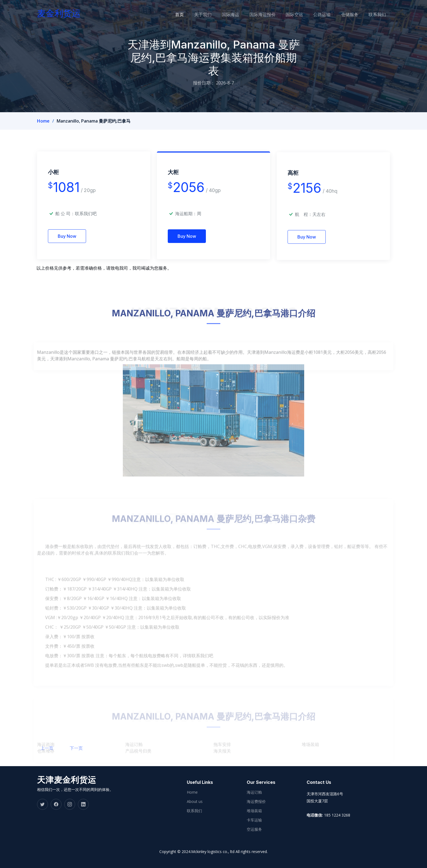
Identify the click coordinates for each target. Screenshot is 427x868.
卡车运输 (254, 820)
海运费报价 (256, 802)
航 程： (304, 230)
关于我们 (219, 14)
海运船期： (186, 226)
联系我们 (381, 14)
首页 (198, 14)
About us (195, 802)
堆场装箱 (254, 811)
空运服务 (254, 829)
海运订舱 (254, 792)
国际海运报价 (274, 14)
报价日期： (204, 83)
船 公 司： (76, 222)
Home (43, 121)
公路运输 (330, 14)
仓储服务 (356, 14)
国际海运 (245, 14)
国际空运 (304, 14)
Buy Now (67, 244)
